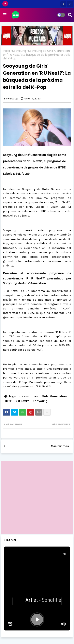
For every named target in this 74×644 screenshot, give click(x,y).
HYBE (8, 401)
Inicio (7, 51)
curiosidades (28, 396)
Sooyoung (19, 51)
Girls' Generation (54, 396)
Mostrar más (60, 446)
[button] (63, 4)
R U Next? (22, 401)
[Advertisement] (37, 497)
